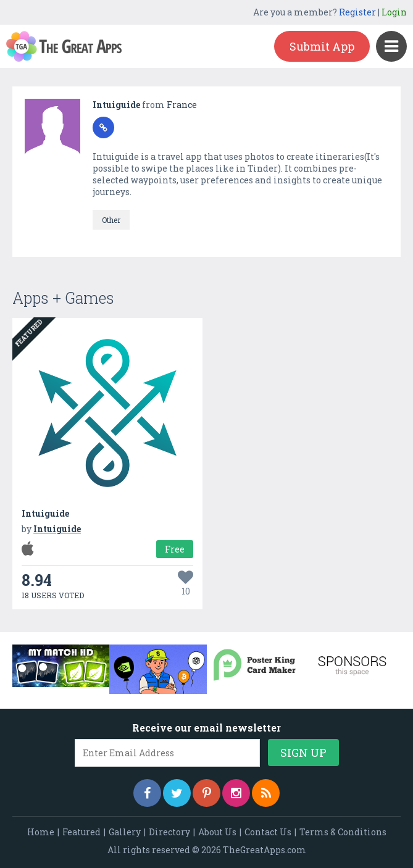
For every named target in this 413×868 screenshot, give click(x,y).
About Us (217, 832)
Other (111, 220)
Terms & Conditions (343, 832)
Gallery (125, 832)
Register (357, 12)
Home (41, 832)
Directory (169, 832)
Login (394, 12)
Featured (81, 832)
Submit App (322, 46)
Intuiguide (117, 105)
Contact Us (268, 832)
